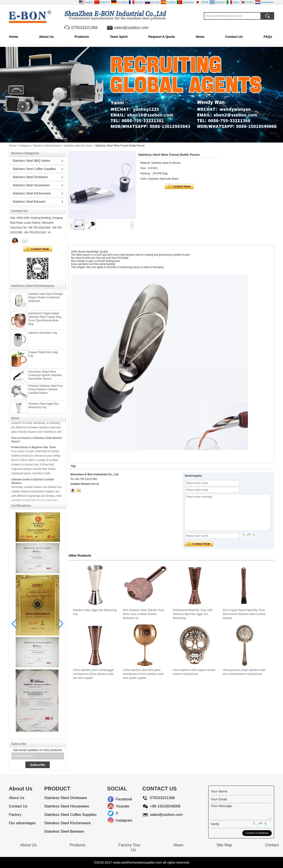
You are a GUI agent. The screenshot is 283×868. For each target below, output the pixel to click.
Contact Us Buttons (257, 833)
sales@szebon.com (131, 28)
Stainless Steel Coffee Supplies (34, 169)
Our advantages (22, 823)
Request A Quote (162, 37)
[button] (136, 139)
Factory (15, 815)
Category (24, 146)
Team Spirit (119, 37)
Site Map (224, 845)
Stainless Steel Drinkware (30, 177)
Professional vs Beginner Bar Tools (34, 449)
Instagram (119, 820)
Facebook (119, 799)
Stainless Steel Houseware (31, 185)
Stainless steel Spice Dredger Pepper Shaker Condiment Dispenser (46, 299)
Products (82, 37)
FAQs (268, 37)
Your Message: (222, 806)
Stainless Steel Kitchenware (32, 193)
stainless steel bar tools (78, 146)
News (200, 37)
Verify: (215, 824)
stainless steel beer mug (43, 334)
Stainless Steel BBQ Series (31, 161)
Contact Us (234, 37)
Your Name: (219, 791)
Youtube (119, 806)
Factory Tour (129, 845)
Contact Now (38, 249)
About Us (47, 37)
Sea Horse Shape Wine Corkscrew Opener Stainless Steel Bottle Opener (45, 377)
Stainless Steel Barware (47, 146)
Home (14, 37)
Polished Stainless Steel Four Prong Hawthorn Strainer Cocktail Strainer (46, 391)
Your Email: (219, 799)
